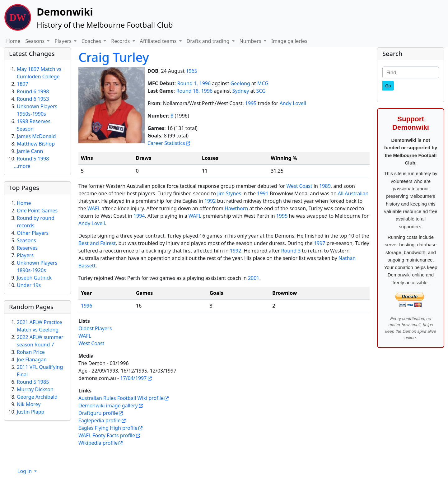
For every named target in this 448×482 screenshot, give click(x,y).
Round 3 (291, 251)
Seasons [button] (36, 41)
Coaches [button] (92, 41)
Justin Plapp (30, 412)
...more (22, 166)
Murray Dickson (35, 389)
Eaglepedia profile (99, 420)
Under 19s (29, 285)
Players (25, 255)
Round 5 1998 (33, 159)
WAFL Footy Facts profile (107, 435)
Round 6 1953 (33, 99)
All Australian (353, 193)
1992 (210, 201)
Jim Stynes (229, 193)
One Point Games (37, 211)
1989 (325, 186)
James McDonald (36, 136)
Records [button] (121, 41)
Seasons (26, 240)
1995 (251, 103)
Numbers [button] (251, 41)
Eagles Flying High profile (108, 428)
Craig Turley (114, 57)
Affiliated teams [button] (159, 41)
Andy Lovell (293, 103)
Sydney (241, 91)
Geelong (240, 83)
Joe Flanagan (32, 359)
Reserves (27, 248)
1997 (320, 243)
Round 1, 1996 (194, 83)
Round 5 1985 (33, 382)
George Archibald (37, 397)
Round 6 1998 (33, 91)
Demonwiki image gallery (108, 406)
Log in (25, 471)
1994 (139, 216)
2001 (254, 278)
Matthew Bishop (36, 144)
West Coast (299, 186)
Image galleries (289, 41)
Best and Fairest (97, 243)
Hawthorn (236, 208)
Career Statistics (166, 143)
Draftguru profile (98, 413)
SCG (261, 91)
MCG (263, 83)
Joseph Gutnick (34, 278)
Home (13, 41)
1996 (87, 306)
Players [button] (63, 41)
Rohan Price (31, 352)
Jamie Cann (30, 151)
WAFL (94, 208)
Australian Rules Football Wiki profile (121, 398)
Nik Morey (29, 404)
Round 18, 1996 (194, 91)
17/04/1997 (133, 378)
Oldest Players (95, 328)
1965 (191, 71)
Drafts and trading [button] (209, 41)
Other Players (33, 233)
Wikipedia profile (98, 443)
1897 (23, 84)
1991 (263, 193)
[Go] (388, 86)
